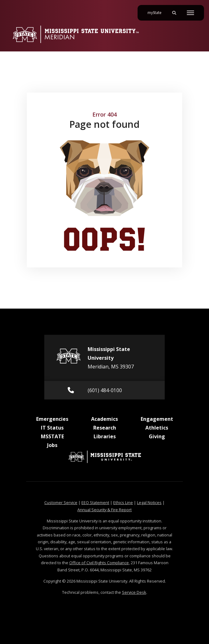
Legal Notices (149, 502)
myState (157, 10)
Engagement (157, 419)
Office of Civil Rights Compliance (99, 563)
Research (105, 428)
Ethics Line (123, 502)
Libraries (105, 436)
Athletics (157, 428)
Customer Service (61, 502)
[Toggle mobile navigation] (190, 13)
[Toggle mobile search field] (174, 13)
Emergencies (52, 419)
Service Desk (134, 592)
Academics (104, 419)
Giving (157, 436)
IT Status (52, 428)
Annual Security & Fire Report (104, 510)
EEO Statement (95, 502)
